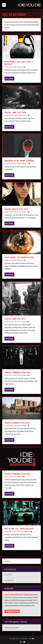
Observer (24, 163)
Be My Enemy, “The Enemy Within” (19, 257)
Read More (9, 78)
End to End (21, 531)
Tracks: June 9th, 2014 (15, 318)
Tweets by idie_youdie (11, 627)
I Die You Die (10, 115)
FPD (33, 638)
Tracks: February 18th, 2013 (17, 473)
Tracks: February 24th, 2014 (17, 372)
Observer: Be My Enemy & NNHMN (19, 160)
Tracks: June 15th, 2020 (15, 112)
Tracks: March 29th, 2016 (16, 209)
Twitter (8, 574)
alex (7, 67)
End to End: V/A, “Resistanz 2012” (19, 528)
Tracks (24, 115)
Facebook (9, 580)
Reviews (19, 67)
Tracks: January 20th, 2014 (17, 422)
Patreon (35, 600)
